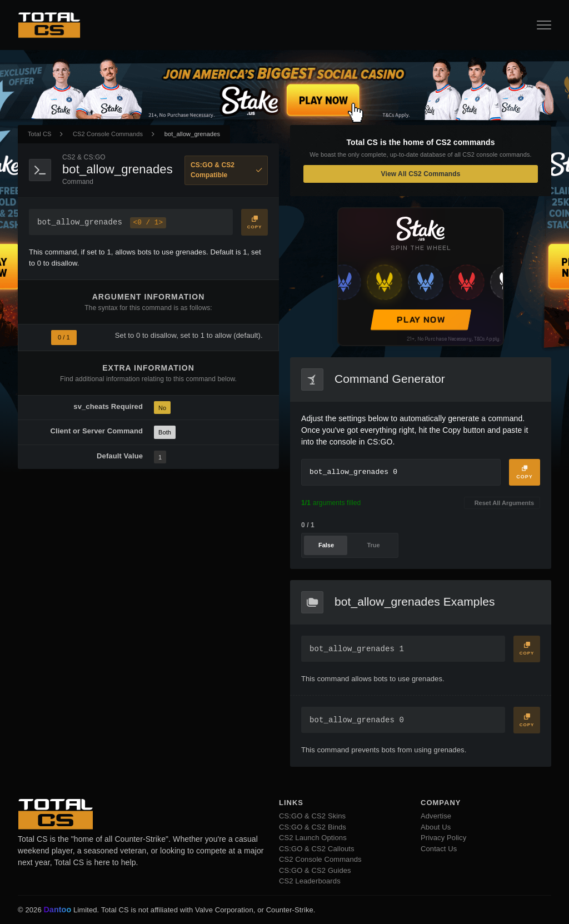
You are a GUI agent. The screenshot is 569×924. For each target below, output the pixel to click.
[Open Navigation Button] (544, 25)
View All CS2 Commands (421, 174)
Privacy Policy (443, 838)
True (373, 545)
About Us (436, 827)
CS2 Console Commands (108, 134)
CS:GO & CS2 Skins (312, 816)
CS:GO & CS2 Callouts (317, 849)
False (326, 545)
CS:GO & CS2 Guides (315, 870)
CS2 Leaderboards (310, 881)
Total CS (39, 134)
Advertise (436, 816)
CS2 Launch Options (313, 838)
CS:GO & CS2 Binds (313, 827)
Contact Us (439, 849)
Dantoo (58, 910)
